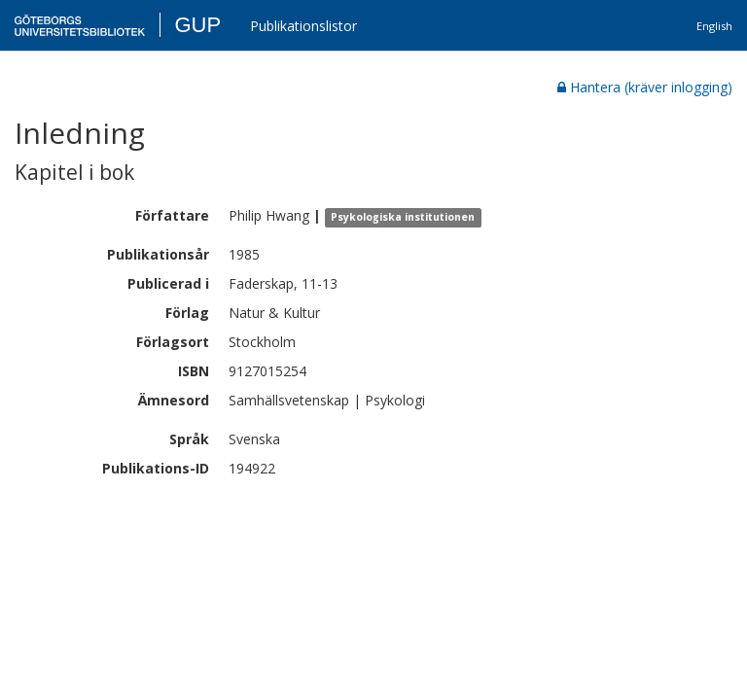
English (714, 26)
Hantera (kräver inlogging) (645, 87)
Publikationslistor (303, 26)
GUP (197, 25)
